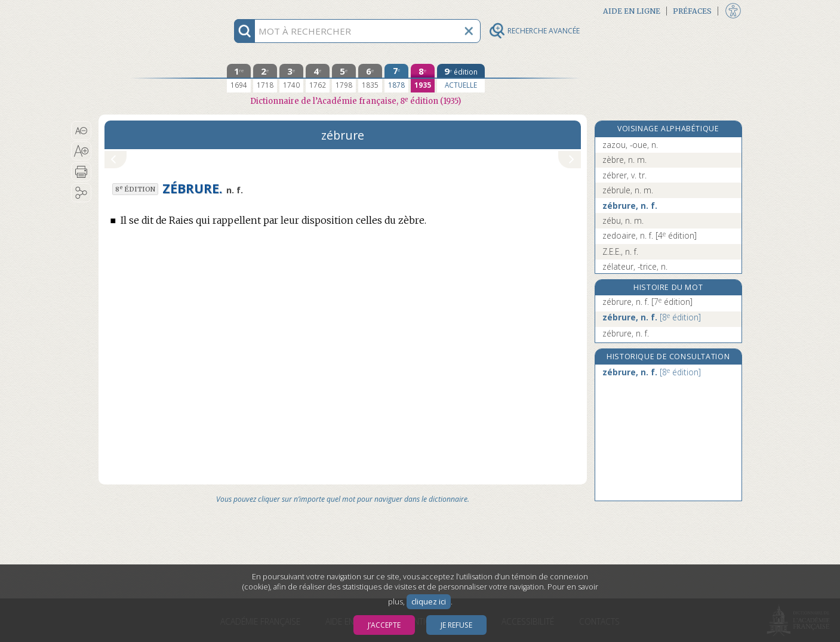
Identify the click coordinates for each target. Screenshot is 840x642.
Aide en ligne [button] (632, 11)
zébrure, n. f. (630, 206)
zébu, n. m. (623, 220)
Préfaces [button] (692, 11)
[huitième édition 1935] (423, 78)
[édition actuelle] (461, 78)
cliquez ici (429, 602)
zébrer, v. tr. (624, 175)
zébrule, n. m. (628, 190)
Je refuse (456, 625)
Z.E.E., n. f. (620, 251)
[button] (81, 131)
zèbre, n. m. (624, 160)
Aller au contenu (145, 10)
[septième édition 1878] (396, 78)
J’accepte (384, 625)
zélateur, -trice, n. (635, 266)
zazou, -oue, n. (630, 145)
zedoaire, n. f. (650, 235)
